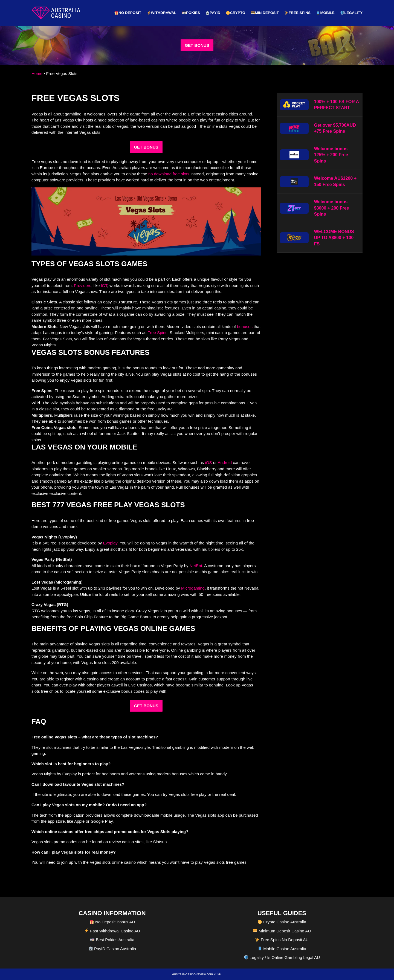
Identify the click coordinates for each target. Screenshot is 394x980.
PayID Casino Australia (112, 948)
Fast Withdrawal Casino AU (112, 931)
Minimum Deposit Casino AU (282, 931)
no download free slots (169, 174)
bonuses (245, 327)
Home (37, 73)
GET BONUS (197, 45)
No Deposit (128, 13)
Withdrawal (162, 13)
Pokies (191, 13)
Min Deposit (265, 13)
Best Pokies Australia (112, 939)
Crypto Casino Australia (282, 922)
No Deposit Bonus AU (112, 922)
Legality (351, 13)
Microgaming (193, 588)
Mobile (325, 13)
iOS (209, 463)
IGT (104, 285)
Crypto (236, 13)
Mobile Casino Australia (282, 948)
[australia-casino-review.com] (56, 13)
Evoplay (110, 543)
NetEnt (196, 565)
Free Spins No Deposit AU (282, 939)
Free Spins (298, 13)
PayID (213, 13)
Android (225, 463)
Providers (82, 285)
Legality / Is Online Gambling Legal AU (282, 957)
